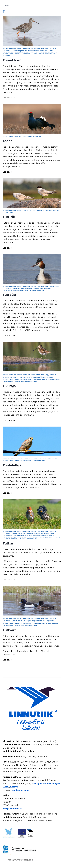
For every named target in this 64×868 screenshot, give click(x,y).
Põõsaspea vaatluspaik (40, 50)
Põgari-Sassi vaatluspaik (21, 50)
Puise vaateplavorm (39, 288)
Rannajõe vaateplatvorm (24, 52)
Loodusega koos (20, 790)
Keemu (14, 787)
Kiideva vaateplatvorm (40, 48)
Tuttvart (9, 630)
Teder (7, 141)
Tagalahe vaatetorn (37, 54)
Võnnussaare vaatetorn (32, 136)
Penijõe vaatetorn (19, 376)
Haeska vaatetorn (9, 48)
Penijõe (56, 784)
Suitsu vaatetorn (53, 380)
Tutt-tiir (9, 217)
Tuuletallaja (12, 465)
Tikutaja (9, 386)
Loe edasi (9, 98)
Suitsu (6, 787)
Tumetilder (12, 60)
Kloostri (47, 784)
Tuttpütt (10, 295)
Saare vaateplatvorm (23, 380)
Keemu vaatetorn (24, 48)
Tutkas (8, 543)
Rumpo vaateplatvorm (43, 52)
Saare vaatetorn (22, 54)
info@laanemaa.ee (12, 809)
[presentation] (32, 31)
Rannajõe (37, 784)
